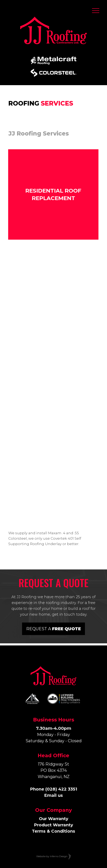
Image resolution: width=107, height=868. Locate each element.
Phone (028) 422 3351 (54, 789)
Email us (53, 795)
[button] (96, 11)
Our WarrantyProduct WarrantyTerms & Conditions (53, 825)
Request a (53, 629)
